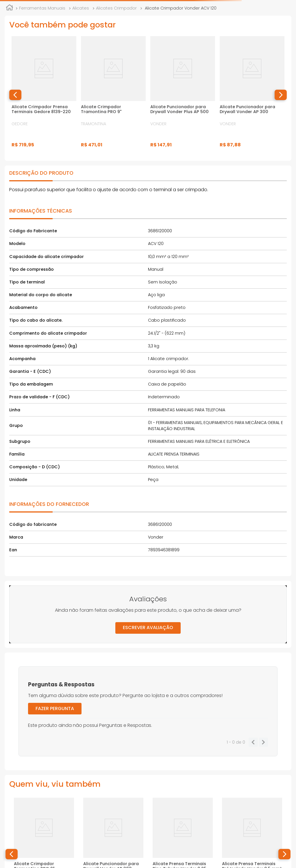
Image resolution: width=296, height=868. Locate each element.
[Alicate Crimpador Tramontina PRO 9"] (113, 95)
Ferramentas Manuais (42, 8)
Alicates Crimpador (116, 8)
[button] (15, 95)
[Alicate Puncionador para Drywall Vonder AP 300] (252, 95)
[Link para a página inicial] (10, 8)
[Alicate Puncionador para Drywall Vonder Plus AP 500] (183, 95)
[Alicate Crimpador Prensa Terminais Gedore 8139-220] (44, 95)
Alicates (81, 8)
